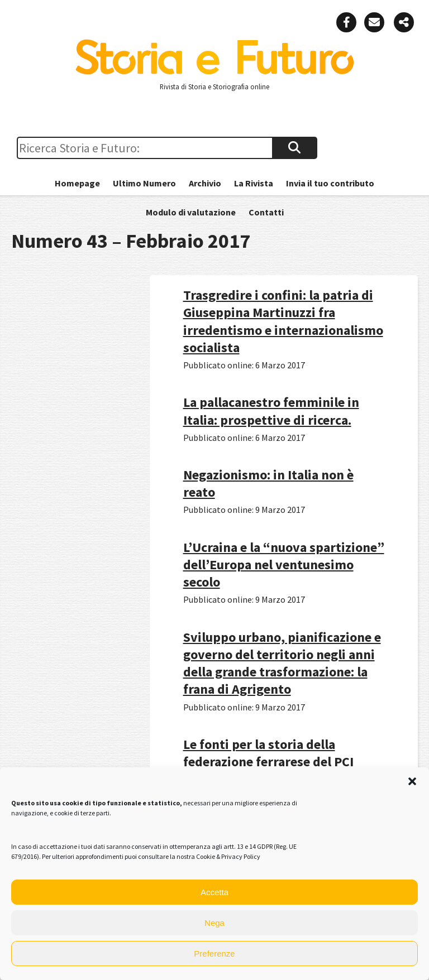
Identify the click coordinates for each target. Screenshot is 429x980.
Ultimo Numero (144, 183)
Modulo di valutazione (191, 212)
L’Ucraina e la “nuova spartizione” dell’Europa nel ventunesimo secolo (284, 565)
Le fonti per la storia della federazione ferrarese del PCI (268, 753)
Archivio (205, 183)
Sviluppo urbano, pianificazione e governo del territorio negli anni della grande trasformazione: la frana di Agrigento (282, 663)
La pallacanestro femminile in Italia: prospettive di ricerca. (271, 411)
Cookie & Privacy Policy (228, 856)
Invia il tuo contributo (330, 183)
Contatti (266, 212)
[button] (412, 781)
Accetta (214, 892)
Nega (214, 923)
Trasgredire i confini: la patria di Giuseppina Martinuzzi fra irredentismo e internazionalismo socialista (283, 321)
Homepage (77, 183)
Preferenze (214, 953)
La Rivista (254, 183)
